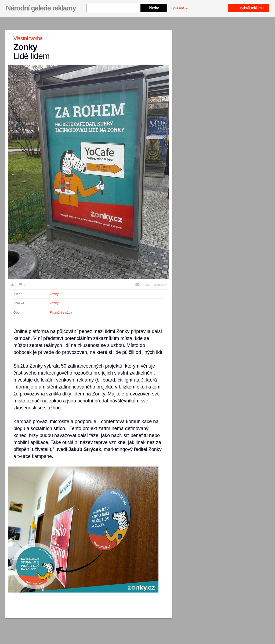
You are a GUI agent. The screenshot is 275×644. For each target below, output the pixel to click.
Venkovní (160, 285)
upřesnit (179, 8)
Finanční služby (61, 313)
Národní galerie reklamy (41, 8)
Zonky (54, 294)
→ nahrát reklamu (249, 8)
